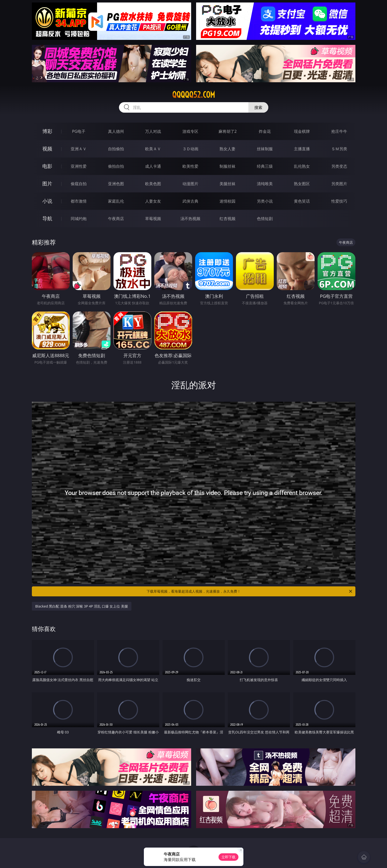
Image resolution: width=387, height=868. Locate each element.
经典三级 (265, 166)
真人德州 (116, 131)
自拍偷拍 (116, 149)
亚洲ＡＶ (79, 149)
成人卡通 (153, 166)
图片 (47, 184)
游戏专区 (190, 131)
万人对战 (153, 131)
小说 (47, 201)
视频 (47, 149)
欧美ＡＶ (153, 149)
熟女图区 (302, 184)
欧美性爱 (190, 166)
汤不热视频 (190, 219)
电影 (47, 166)
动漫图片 (190, 184)
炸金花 (265, 131)
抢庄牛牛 (339, 131)
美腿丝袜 (227, 184)
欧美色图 (153, 184)
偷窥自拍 (79, 184)
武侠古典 (190, 201)
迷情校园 (227, 201)
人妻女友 (153, 201)
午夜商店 (116, 219)
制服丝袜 (227, 166)
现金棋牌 (302, 131)
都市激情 (79, 201)
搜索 (258, 107)
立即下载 (228, 857)
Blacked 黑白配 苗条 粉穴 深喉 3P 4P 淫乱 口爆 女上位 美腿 (82, 606)
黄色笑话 (302, 201)
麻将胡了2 (228, 131)
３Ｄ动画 (190, 149)
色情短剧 (265, 219)
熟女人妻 (227, 149)
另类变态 (339, 166)
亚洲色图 (116, 184)
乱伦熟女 (302, 166)
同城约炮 (79, 219)
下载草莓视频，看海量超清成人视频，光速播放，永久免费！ (250, 591)
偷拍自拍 (116, 166)
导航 (47, 218)
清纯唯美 (265, 184)
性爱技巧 (339, 201)
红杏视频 (227, 219)
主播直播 (302, 149)
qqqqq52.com (194, 95)
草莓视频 (153, 219)
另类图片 (339, 184)
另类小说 (265, 201)
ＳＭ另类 (339, 149)
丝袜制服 (265, 149)
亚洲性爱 (79, 166)
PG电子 (79, 131)
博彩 (47, 131)
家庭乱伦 (116, 201)
